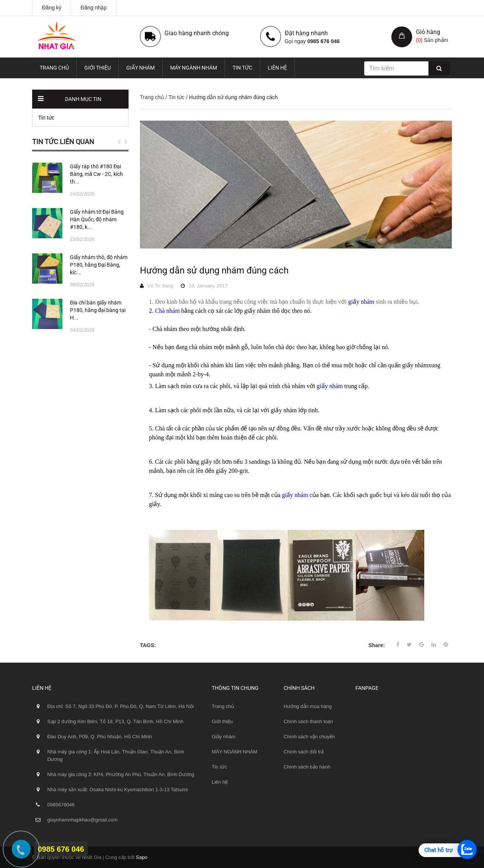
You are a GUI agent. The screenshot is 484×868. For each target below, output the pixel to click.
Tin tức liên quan (63, 142)
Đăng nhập (94, 8)
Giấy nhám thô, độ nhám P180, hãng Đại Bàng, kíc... (99, 265)
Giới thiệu (98, 68)
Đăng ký (52, 8)
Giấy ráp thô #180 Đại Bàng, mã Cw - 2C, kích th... (96, 174)
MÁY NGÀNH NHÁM (194, 68)
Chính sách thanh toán (308, 721)
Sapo (141, 857)
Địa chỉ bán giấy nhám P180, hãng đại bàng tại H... (98, 310)
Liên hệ (277, 68)
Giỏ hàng (428, 32)
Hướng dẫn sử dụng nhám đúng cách (214, 270)
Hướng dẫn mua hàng (308, 706)
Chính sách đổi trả (304, 752)
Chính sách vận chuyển (309, 737)
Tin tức (242, 68)
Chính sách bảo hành (307, 767)
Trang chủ (54, 68)
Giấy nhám (140, 68)
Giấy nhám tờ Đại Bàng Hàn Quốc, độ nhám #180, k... (97, 219)
